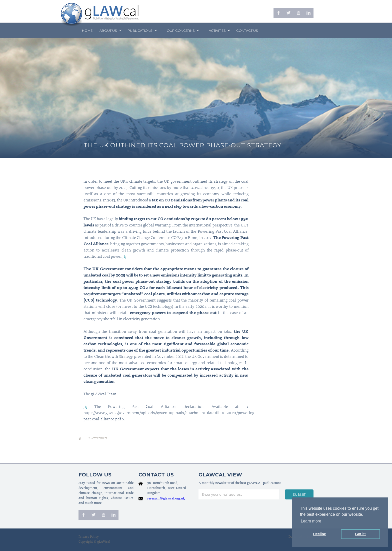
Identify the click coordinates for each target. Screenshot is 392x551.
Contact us (247, 31)
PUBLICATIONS (140, 31)
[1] (124, 257)
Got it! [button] (360, 534)
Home (87, 31)
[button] (110, 31)
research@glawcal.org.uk (166, 499)
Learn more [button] (311, 521)
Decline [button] (320, 534)
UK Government (97, 438)
